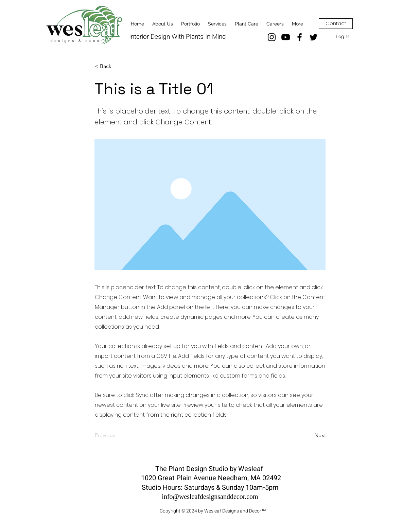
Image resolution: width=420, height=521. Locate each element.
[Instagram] (272, 37)
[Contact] (336, 24)
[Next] (309, 436)
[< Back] (117, 66)
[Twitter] (313, 37)
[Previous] (117, 436)
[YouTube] (286, 37)
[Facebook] (300, 37)
